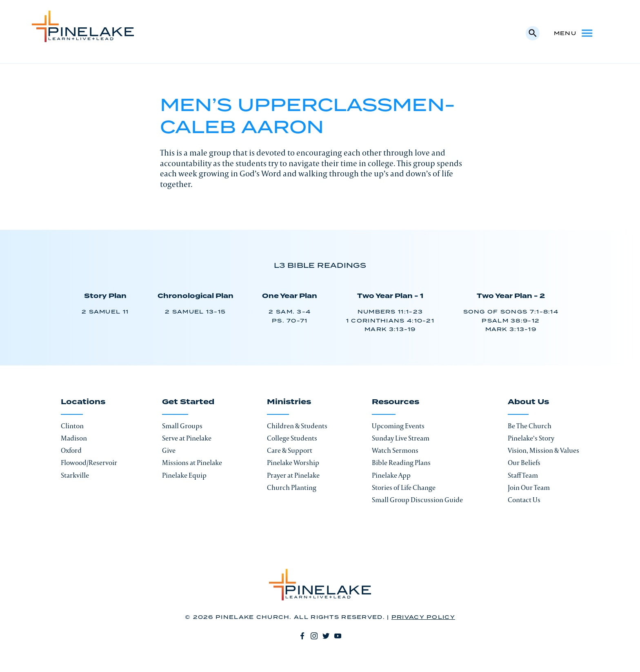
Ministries (289, 403)
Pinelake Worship (293, 463)
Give (169, 450)
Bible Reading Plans (401, 463)
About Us (528, 403)
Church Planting (292, 487)
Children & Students (297, 426)
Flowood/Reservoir (89, 463)
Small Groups (182, 426)
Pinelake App (391, 475)
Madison (74, 438)
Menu (574, 33)
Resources (396, 403)
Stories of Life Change (404, 487)
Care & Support (290, 450)
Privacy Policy (423, 617)
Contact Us (524, 500)
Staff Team (523, 475)
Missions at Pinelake (192, 463)
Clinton (72, 426)
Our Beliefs (524, 463)
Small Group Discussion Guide (417, 500)
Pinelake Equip (184, 475)
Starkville (75, 475)
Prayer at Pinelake (293, 475)
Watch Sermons (395, 450)
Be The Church (530, 426)
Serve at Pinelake (187, 438)
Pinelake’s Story (531, 438)
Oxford (71, 450)
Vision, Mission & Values (543, 450)
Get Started (188, 403)
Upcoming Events (398, 426)
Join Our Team (529, 487)
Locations (83, 403)
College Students (292, 438)
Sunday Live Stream (401, 438)
